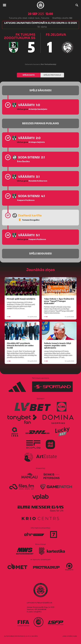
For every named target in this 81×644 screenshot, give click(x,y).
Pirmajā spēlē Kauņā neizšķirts (21, 299)
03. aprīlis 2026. (22, 361)
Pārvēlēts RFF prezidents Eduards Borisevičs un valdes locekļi (20, 345)
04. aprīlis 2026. (22, 317)
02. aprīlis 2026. (59, 361)
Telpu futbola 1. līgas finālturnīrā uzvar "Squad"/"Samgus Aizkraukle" (59, 301)
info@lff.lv (37, 612)
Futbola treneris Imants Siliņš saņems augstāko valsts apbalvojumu (58, 345)
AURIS (75, 636)
